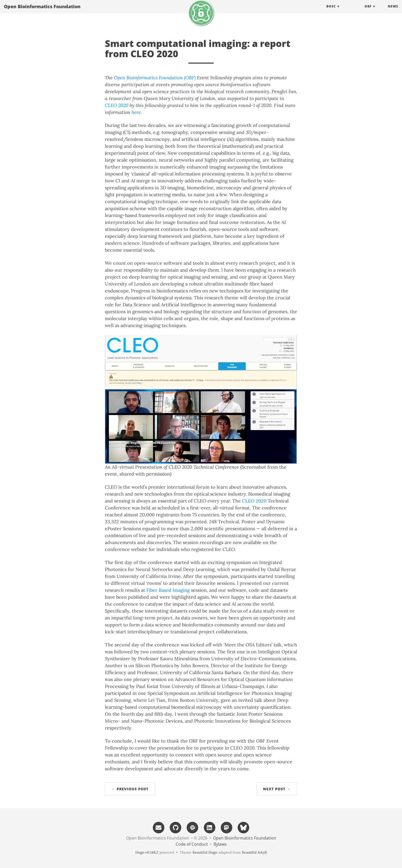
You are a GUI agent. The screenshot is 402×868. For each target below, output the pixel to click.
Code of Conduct (192, 844)
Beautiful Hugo (205, 852)
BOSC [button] (331, 11)
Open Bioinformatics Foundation (42, 12)
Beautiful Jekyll (254, 852)
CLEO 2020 (117, 105)
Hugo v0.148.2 (147, 852)
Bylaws (220, 844)
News (393, 11)
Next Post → (277, 789)
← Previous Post (130, 789)
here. (137, 112)
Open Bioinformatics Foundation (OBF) (155, 78)
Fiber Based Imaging (168, 590)
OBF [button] (368, 11)
